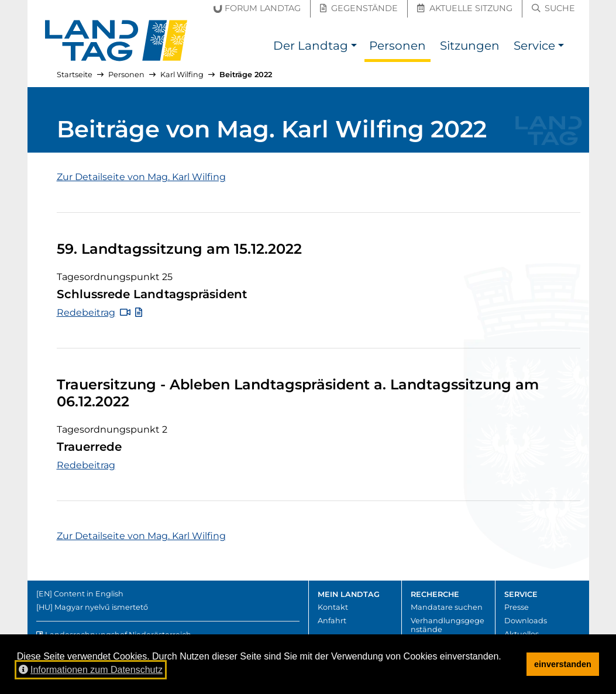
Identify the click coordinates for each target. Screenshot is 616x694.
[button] (354, 47)
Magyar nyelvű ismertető (101, 607)
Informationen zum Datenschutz (91, 670)
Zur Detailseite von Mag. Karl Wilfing (141, 177)
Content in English (89, 594)
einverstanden (563, 664)
